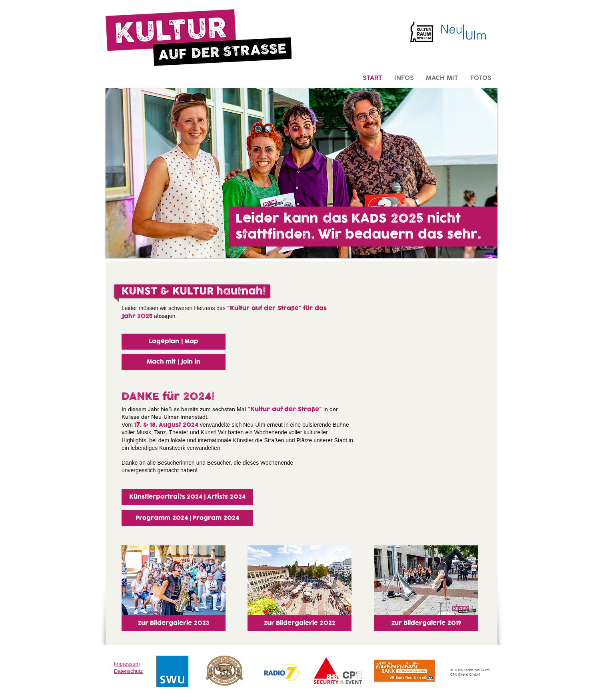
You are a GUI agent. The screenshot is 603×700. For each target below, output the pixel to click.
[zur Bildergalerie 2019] (426, 623)
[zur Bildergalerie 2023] (174, 623)
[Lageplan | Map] (174, 342)
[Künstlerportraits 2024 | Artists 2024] (187, 497)
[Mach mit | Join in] (174, 362)
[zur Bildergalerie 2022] (300, 623)
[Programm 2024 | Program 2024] (187, 518)
